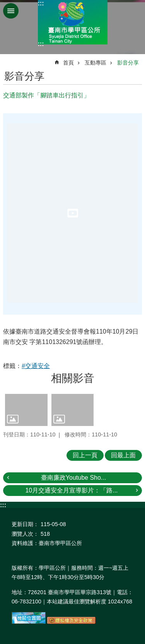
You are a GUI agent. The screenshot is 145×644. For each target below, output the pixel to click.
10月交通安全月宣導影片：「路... (71, 490)
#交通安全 (36, 366)
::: (41, 3)
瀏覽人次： (25, 534)
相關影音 (73, 378)
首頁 (68, 63)
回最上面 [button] (123, 455)
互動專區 (96, 63)
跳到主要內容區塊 (4, 4)
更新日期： (25, 524)
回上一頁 (85, 455)
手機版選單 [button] (11, 11)
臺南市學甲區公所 (73, 22)
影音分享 (128, 63)
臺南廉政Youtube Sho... (73, 478)
